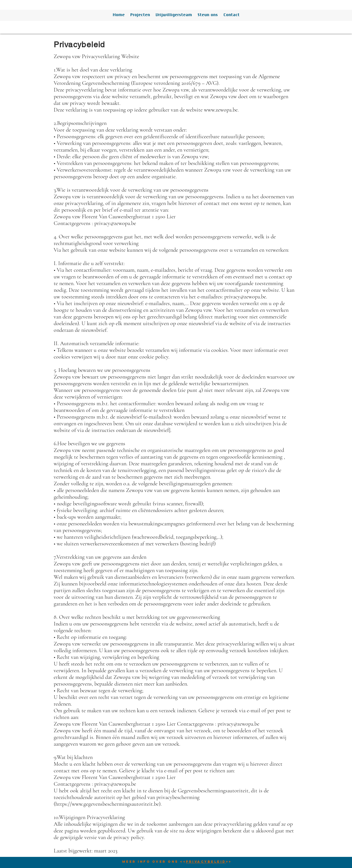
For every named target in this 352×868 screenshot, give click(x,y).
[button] (140, 15)
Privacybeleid (206, 862)
